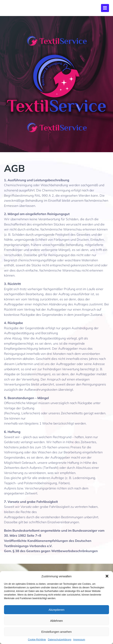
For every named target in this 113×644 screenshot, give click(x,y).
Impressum (79, 640)
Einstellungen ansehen (57, 632)
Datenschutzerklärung (59, 640)
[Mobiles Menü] (105, 8)
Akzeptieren (56, 610)
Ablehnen (56, 621)
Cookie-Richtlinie (37, 640)
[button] (107, 576)
